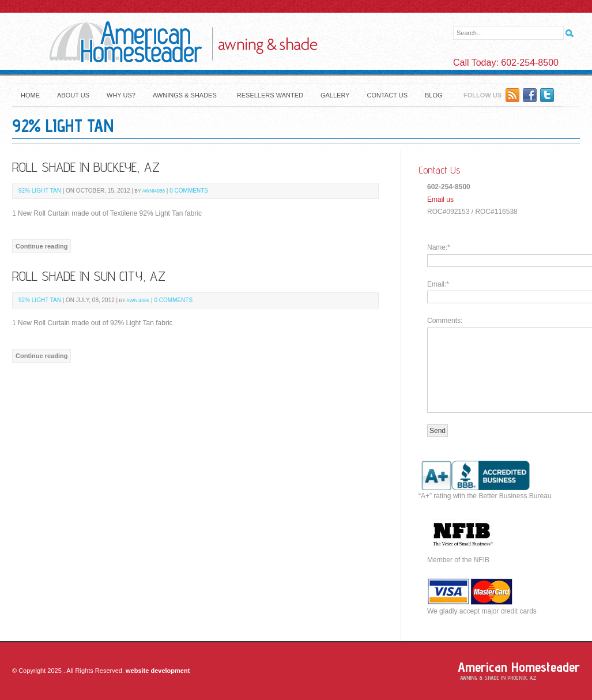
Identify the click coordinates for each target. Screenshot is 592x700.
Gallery (335, 95)
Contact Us (387, 95)
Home (30, 95)
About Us (73, 95)
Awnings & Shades (185, 95)
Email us (440, 200)
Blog (434, 95)
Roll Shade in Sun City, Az (89, 276)
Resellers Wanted (270, 95)
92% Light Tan (40, 191)
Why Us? (121, 95)
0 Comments (189, 191)
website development (158, 671)
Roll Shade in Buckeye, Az (86, 167)
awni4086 (153, 191)
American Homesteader (519, 667)
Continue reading (42, 246)
